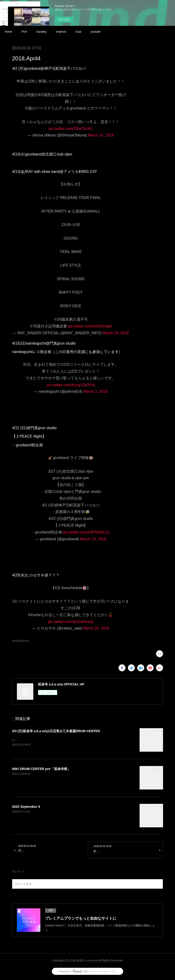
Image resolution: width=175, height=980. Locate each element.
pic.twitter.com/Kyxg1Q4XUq (71, 385)
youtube (96, 32)
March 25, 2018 (96, 628)
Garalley (41, 32)
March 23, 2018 (93, 539)
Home (8, 32)
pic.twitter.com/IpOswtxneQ (71, 622)
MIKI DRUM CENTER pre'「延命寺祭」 (41, 769)
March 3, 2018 (95, 391)
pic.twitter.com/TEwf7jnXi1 (71, 129)
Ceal (78, 32)
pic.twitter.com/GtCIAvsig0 (90, 326)
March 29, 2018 (116, 333)
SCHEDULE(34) (20, 641)
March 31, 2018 (101, 135)
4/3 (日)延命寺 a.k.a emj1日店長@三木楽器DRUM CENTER (56, 731)
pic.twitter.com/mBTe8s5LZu (87, 532)
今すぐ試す (64, 20)
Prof (24, 32)
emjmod (61, 32)
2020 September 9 (26, 807)
